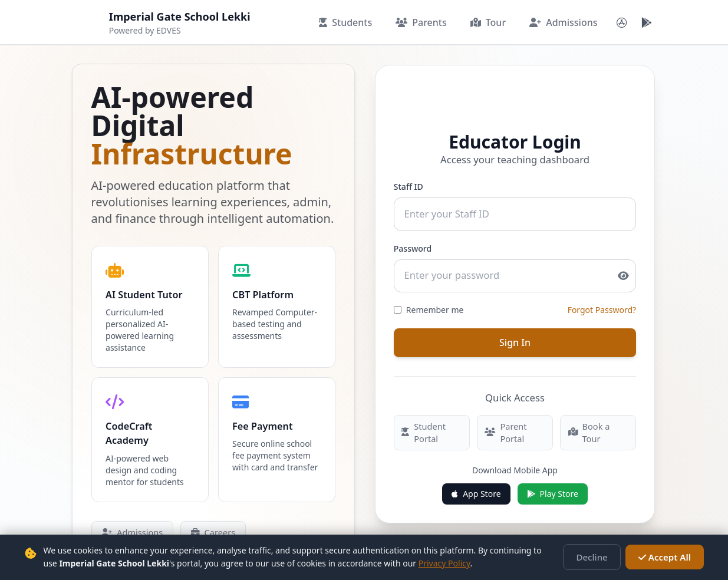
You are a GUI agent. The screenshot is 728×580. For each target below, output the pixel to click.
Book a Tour (288, 530)
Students (345, 22)
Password (412, 245)
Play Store (553, 487)
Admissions (563, 22)
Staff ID (408, 185)
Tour (488, 22)
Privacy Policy (429, 563)
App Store (476, 487)
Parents (421, 22)
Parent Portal (505, 426)
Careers (209, 530)
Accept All (667, 557)
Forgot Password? (603, 306)
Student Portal (422, 426)
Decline (599, 557)
